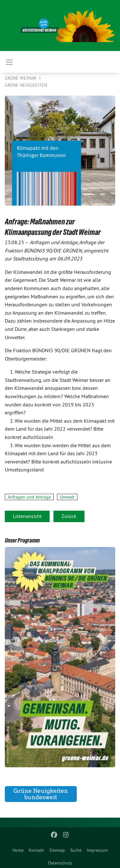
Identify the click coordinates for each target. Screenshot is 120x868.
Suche (76, 850)
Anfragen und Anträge (29, 497)
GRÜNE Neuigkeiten (26, 85)
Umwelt (67, 497)
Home (18, 850)
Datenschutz (60, 863)
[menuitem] (18, 849)
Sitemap (57, 850)
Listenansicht (27, 516)
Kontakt (36, 850)
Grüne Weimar (21, 78)
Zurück (69, 516)
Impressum (97, 850)
